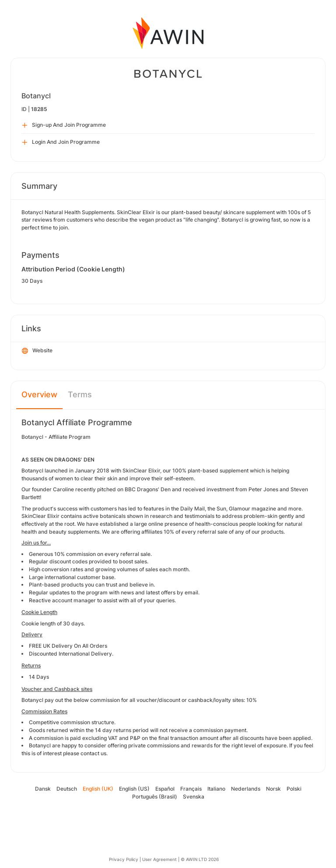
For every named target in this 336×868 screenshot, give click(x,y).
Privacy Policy (124, 859)
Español (165, 789)
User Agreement (159, 859)
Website (37, 351)
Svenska (194, 797)
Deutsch (67, 789)
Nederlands (246, 789)
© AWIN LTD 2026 (200, 859)
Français (191, 789)
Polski (294, 789)
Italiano (216, 789)
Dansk (43, 789)
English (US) (134, 789)
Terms (80, 394)
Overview (39, 394)
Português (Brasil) (155, 797)
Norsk (273, 789)
